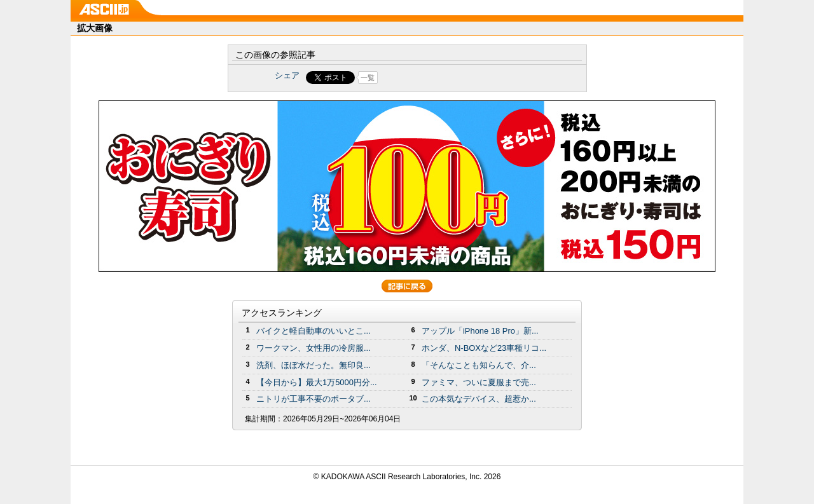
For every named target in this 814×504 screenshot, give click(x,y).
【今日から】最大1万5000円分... (317, 382)
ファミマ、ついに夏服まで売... (479, 382)
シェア (287, 75)
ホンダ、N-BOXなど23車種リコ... (484, 348)
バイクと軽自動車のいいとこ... (314, 331)
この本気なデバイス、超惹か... (479, 399)
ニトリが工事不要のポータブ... (314, 399)
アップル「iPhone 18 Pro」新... (480, 331)
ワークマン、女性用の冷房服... (314, 348)
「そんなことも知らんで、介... (479, 365)
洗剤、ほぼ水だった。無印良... (314, 365)
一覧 (368, 78)
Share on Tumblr (454, 78)
